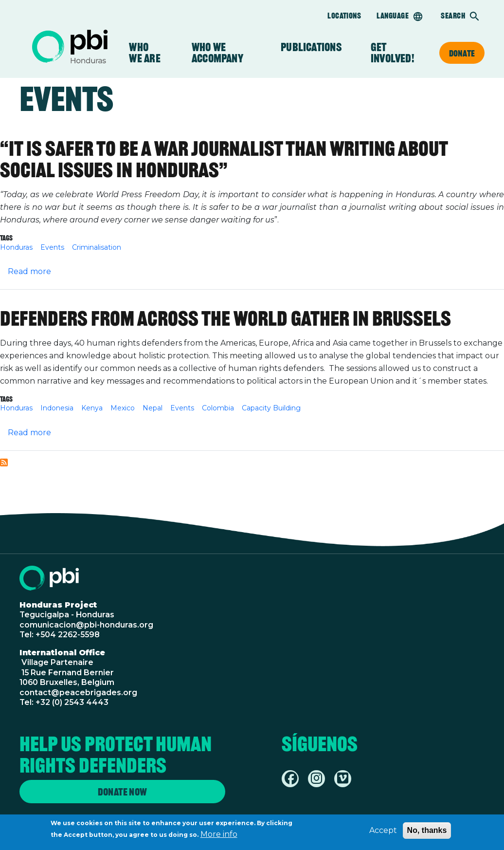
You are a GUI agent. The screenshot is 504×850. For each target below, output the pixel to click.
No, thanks (427, 832)
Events (52, 247)
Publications (311, 47)
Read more (29, 271)
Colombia (218, 408)
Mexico (123, 408)
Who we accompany (222, 53)
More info (219, 836)
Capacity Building (271, 408)
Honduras (16, 247)
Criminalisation (97, 247)
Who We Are (145, 53)
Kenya (92, 408)
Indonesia (57, 408)
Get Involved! (392, 53)
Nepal (153, 408)
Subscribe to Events (4, 462)
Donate (462, 53)
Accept (383, 832)
